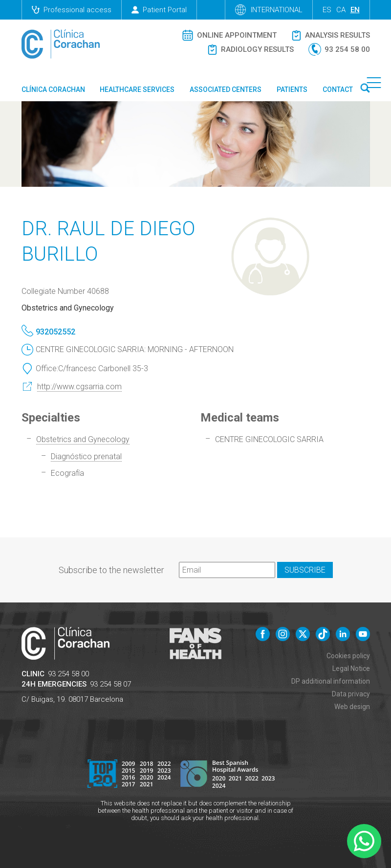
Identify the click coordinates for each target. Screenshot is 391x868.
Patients (292, 89)
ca (341, 10)
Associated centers (226, 89)
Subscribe (305, 570)
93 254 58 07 (110, 684)
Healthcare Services (137, 89)
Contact (338, 89)
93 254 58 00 (68, 674)
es (327, 10)
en (355, 10)
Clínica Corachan (53, 89)
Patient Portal (159, 10)
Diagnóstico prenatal (86, 456)
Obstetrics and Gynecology (83, 439)
